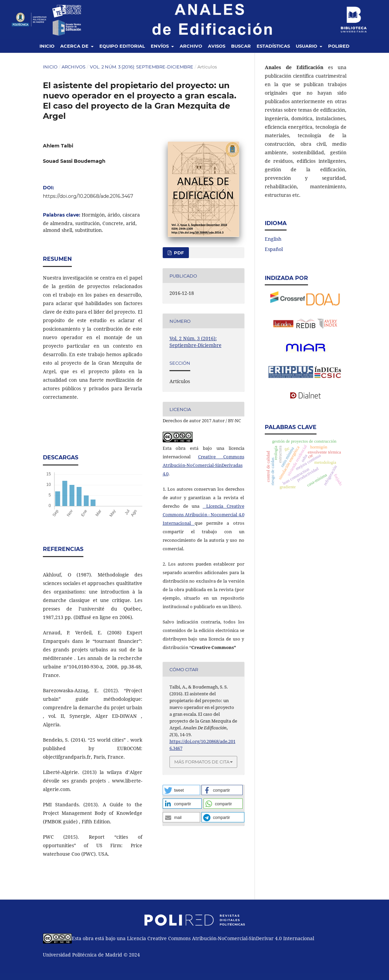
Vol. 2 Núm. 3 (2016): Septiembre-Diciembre (142, 67)
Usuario (307, 46)
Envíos (160, 46)
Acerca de (75, 46)
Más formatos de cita (202, 762)
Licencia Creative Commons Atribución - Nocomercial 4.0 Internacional (204, 515)
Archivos (74, 67)
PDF (178, 253)
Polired (339, 46)
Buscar (241, 46)
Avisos (217, 46)
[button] (181, 790)
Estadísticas (273, 46)
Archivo (191, 46)
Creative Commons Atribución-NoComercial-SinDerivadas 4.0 (204, 465)
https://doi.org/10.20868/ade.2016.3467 (88, 196)
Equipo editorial (122, 46)
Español (274, 249)
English (273, 239)
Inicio (47, 46)
